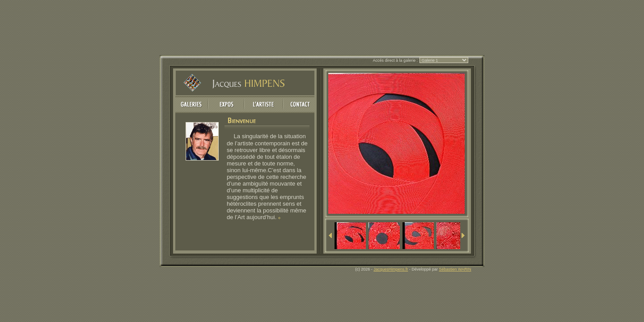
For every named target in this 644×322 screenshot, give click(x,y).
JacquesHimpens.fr (391, 269)
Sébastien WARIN (455, 269)
